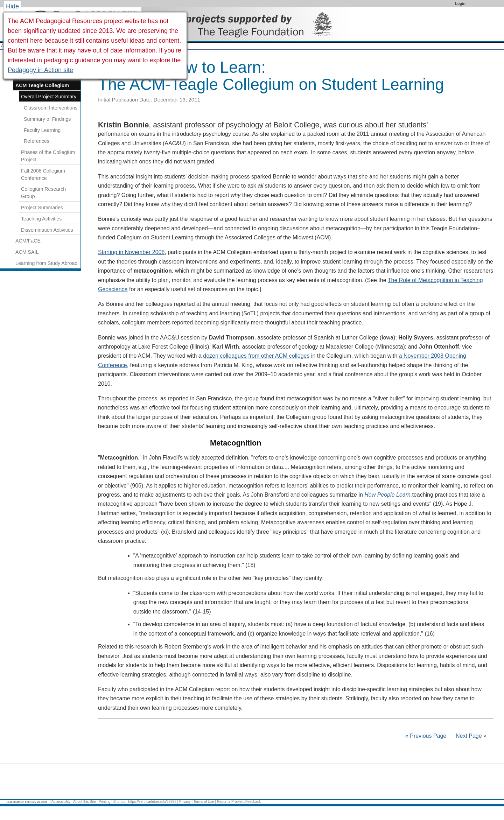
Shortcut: (120, 802)
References (37, 141)
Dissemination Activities (47, 230)
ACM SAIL (27, 252)
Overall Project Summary (49, 97)
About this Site (84, 802)
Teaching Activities (41, 219)
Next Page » (471, 736)
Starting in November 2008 (131, 252)
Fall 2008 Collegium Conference (43, 174)
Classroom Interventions (51, 108)
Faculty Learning (42, 130)
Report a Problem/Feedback (239, 802)
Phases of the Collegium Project (48, 156)
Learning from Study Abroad (46, 263)
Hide (12, 6)
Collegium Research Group (43, 193)
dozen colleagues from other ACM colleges (256, 356)
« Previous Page (426, 736)
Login (460, 3)
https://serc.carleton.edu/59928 (152, 802)
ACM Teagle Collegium (42, 85)
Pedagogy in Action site (40, 70)
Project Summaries (42, 208)
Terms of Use (204, 802)
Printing (105, 802)
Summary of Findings (47, 119)
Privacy (185, 802)
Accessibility (61, 802)
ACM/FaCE (28, 241)
